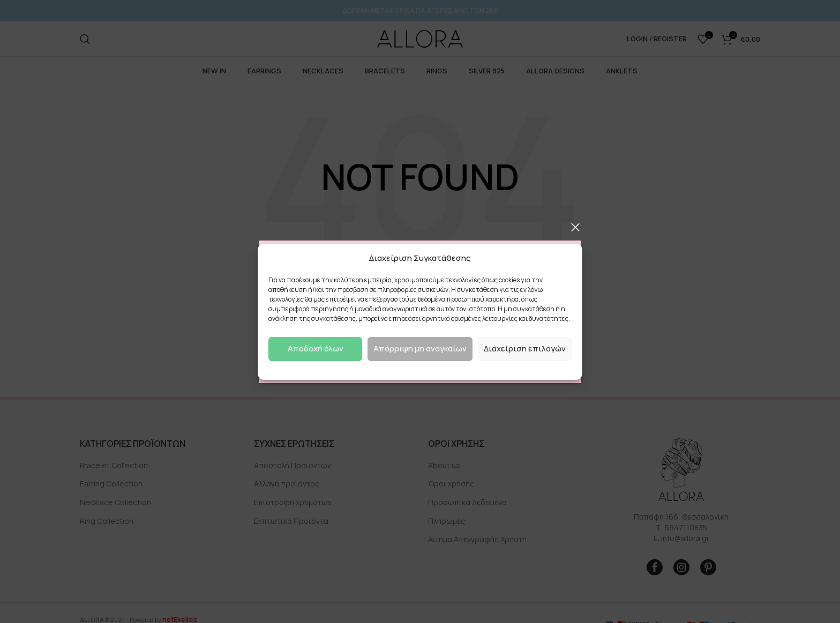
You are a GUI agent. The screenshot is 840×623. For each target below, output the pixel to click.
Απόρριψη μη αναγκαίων (420, 348)
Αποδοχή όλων (316, 348)
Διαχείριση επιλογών (525, 348)
